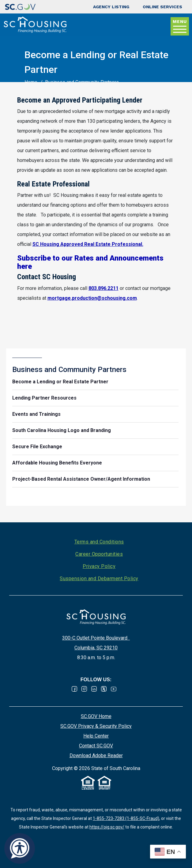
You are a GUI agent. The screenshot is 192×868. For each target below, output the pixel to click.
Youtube (114, 689)
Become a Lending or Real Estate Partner (60, 382)
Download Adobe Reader (96, 755)
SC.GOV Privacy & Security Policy (96, 726)
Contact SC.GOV (96, 746)
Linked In (94, 689)
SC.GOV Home (96, 716)
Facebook (74, 689)
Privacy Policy (99, 566)
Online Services (162, 7)
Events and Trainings (36, 414)
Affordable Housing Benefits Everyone (57, 463)
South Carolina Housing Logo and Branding (62, 430)
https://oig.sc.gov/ (107, 827)
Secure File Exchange (37, 447)
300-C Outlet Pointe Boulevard (96, 638)
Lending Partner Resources (44, 398)
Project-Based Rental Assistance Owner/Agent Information (81, 479)
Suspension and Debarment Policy (99, 579)
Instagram (84, 689)
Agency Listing (111, 7)
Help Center (96, 736)
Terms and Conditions (99, 542)
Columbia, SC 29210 (96, 648)
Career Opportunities (99, 554)
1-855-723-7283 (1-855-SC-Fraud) (126, 818)
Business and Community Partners (69, 370)
